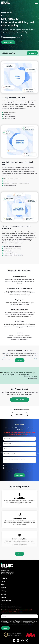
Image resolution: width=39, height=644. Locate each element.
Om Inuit (4, 594)
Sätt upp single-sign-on (13, 37)
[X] (14, 641)
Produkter (4, 578)
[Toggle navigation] (36, 3)
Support (4, 585)
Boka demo (32, 53)
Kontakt (3, 588)
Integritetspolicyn (22, 468)
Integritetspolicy (6, 601)
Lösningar (4, 591)
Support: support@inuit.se (8, 572)
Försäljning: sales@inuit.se (8, 574)
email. (29, 434)
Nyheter (3, 597)
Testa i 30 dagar (8, 42)
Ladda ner (20, 360)
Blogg (3, 581)
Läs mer (19, 554)
